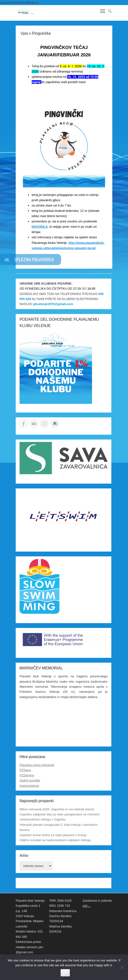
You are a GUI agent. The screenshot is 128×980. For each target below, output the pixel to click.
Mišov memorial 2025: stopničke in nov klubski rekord (57, 809)
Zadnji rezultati (30, 780)
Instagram (44, 424)
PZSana (25, 770)
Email (55, 424)
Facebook (24, 424)
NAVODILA (40, 227)
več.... (87, 906)
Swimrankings (29, 786)
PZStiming (27, 775)
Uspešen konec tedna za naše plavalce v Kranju (53, 835)
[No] (122, 967)
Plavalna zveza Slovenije (37, 765)
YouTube (34, 424)
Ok (65, 973)
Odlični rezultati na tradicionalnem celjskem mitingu (55, 840)
